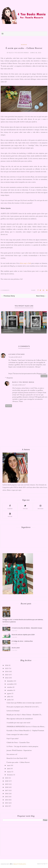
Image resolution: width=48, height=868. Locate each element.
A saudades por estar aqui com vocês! (18, 723)
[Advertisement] (17, 841)
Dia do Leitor (16, 648)
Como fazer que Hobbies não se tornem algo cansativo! (24, 703)
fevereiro (10, 775)
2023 (7, 675)
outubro (10, 687)
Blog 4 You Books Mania (23, 382)
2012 (7, 806)
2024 (7, 672)
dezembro (10, 681)
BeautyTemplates (20, 864)
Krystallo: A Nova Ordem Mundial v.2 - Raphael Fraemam (25, 731)
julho (9, 697)
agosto (9, 694)
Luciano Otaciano (17, 354)
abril (9, 769)
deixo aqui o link (25, 263)
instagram (40, 507)
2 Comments (5, 290)
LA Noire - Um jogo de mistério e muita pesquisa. (23, 746)
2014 (7, 800)
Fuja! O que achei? (13, 739)
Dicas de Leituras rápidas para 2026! (23, 635)
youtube (10, 515)
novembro (10, 684)
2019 (7, 784)
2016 (7, 794)
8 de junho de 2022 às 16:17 (19, 385)
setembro (10, 690)
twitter (25, 507)
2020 (7, 781)
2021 (7, 778)
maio (9, 765)
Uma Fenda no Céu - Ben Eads (34, 330)
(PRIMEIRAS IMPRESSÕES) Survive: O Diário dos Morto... (26, 727)
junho (9, 700)
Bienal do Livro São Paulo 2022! (17, 758)
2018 (7, 787)
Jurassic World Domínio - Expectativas (19, 750)
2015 (7, 797)
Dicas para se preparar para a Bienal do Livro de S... (23, 707)
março (9, 772)
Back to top (42, 864)
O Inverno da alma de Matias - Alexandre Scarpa (27, 628)
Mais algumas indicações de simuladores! (20, 719)
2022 (7, 678)
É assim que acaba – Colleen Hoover (18, 762)
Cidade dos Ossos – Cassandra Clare (18, 742)
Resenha (24, 45)
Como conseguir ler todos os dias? (17, 734)
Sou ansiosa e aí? (12, 754)
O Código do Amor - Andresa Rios (22, 641)
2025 (7, 668)
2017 (7, 790)
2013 (7, 803)
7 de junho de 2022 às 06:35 (15, 357)
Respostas (10, 378)
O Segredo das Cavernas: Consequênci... (9, 330)
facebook (10, 507)
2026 (7, 665)
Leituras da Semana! (13, 711)
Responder (44, 376)
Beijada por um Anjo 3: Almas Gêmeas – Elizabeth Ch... (24, 715)
